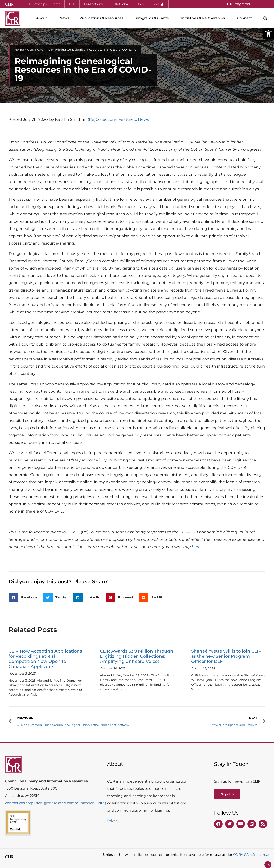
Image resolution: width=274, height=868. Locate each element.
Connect (246, 18)
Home (19, 50)
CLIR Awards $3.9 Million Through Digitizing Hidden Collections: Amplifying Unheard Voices (137, 656)
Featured (127, 119)
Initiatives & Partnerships (204, 18)
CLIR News (35, 50)
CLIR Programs (239, 4)
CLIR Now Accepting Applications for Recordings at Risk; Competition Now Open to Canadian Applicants (45, 659)
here (196, 547)
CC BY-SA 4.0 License (251, 855)
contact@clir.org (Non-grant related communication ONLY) (56, 803)
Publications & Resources (102, 18)
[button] (268, 33)
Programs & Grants (153, 18)
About (43, 18)
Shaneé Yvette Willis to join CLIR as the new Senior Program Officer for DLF (226, 656)
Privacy (113, 821)
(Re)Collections (102, 119)
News (64, 18)
